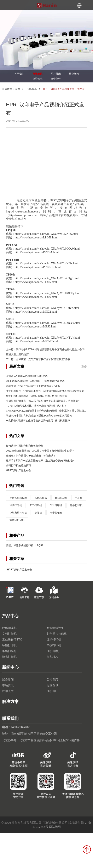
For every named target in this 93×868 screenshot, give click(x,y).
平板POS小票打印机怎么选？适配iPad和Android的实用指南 (39, 416)
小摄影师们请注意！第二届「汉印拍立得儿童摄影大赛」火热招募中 (43, 401)
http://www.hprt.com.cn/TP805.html (36, 282)
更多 (84, 366)
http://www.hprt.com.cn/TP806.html (36, 297)
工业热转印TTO (12, 639)
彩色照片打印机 (57, 634)
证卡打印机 (54, 639)
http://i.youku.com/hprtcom (22, 212)
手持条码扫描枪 (18, 498)
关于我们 (19, 74)
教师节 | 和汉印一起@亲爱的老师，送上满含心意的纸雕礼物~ (40, 461)
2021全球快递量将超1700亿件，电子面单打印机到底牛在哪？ (40, 451)
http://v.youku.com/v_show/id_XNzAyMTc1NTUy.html (47, 338)
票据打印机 (54, 645)
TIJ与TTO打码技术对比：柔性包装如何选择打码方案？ (36, 406)
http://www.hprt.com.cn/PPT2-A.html (37, 252)
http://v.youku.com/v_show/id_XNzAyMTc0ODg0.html (47, 249)
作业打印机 (56, 505)
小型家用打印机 (18, 513)
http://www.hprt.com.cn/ (23, 215)
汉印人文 (8, 691)
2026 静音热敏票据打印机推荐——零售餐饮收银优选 (35, 381)
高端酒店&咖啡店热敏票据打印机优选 (27, 376)
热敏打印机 (76, 505)
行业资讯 (52, 685)
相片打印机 (16, 505)
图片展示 (56, 74)
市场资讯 (37, 74)
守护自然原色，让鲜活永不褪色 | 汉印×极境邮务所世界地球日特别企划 (45, 391)
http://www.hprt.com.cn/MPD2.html (36, 312)
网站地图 (55, 827)
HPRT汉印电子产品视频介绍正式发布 (64, 89)
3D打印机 (53, 651)
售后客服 (24, 593)
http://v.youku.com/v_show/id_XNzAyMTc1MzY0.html (47, 323)
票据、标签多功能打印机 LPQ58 (25, 545)
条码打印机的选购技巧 (18, 466)
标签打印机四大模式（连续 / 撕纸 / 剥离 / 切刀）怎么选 (36, 396)
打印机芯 (52, 657)
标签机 (38, 513)
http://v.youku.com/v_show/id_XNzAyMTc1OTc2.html (47, 308)
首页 (18, 89)
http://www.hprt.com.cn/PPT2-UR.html (38, 267)
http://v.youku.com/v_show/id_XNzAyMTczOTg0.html (47, 278)
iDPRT (10, 593)
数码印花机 (61, 498)
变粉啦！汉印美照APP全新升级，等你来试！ (31, 456)
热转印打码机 (17, 520)
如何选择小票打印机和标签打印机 (25, 446)
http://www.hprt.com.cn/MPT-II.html (36, 341)
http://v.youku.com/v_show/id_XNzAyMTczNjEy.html (46, 263)
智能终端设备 (55, 628)
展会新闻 (74, 74)
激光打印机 (9, 657)
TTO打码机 (36, 505)
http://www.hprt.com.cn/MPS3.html (36, 327)
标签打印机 (9, 645)
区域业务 (54, 593)
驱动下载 (39, 593)
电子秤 (79, 498)
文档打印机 (9, 634)
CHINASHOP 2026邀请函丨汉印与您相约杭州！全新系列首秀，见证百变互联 (49, 411)
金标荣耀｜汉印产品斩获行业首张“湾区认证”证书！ (44, 359)
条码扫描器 (41, 498)
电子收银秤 (56, 513)
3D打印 (51, 691)
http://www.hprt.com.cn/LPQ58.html (36, 238)
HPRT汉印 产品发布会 (18, 470)
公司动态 (37, 79)
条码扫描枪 (9, 651)
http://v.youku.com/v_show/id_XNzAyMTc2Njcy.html (46, 234)
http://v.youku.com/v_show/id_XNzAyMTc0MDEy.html (48, 293)
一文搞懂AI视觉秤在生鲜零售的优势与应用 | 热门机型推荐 (38, 421)
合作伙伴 (56, 79)
